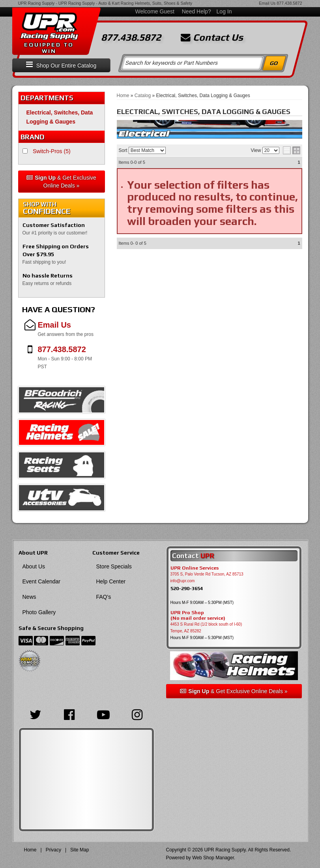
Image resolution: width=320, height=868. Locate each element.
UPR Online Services (195, 568)
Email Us (267, 3)
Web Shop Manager (213, 858)
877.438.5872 (289, 3)
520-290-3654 (187, 588)
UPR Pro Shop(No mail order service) (198, 615)
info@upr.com (183, 581)
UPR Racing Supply (36, 3)
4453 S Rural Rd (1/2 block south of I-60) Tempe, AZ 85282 (206, 628)
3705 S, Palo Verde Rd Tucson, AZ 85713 (207, 574)
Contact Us (212, 37)
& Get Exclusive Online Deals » (61, 182)
